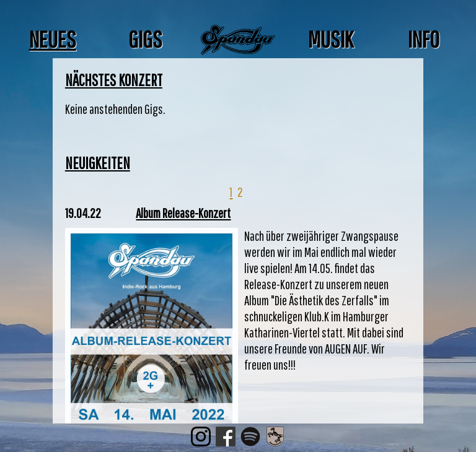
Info (424, 39)
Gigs (145, 39)
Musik (331, 39)
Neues (53, 39)
